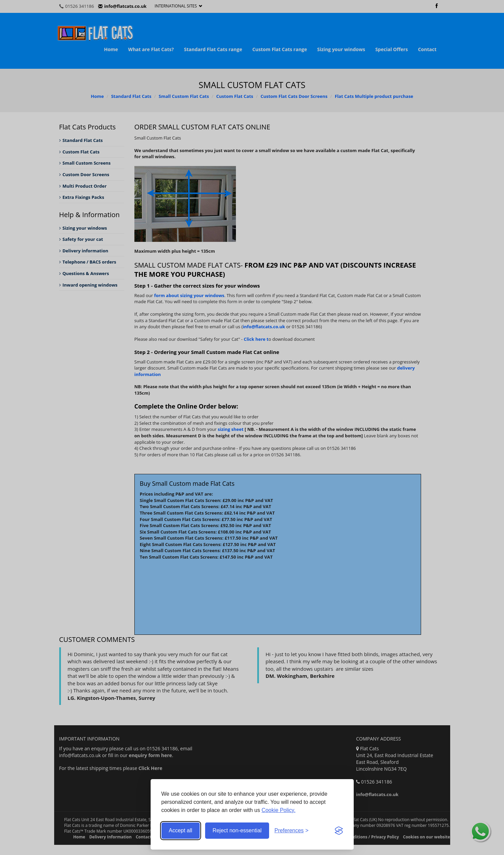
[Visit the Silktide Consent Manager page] (339, 831)
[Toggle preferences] (292, 831)
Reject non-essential (237, 830)
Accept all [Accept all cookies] (181, 830)
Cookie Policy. (279, 810)
